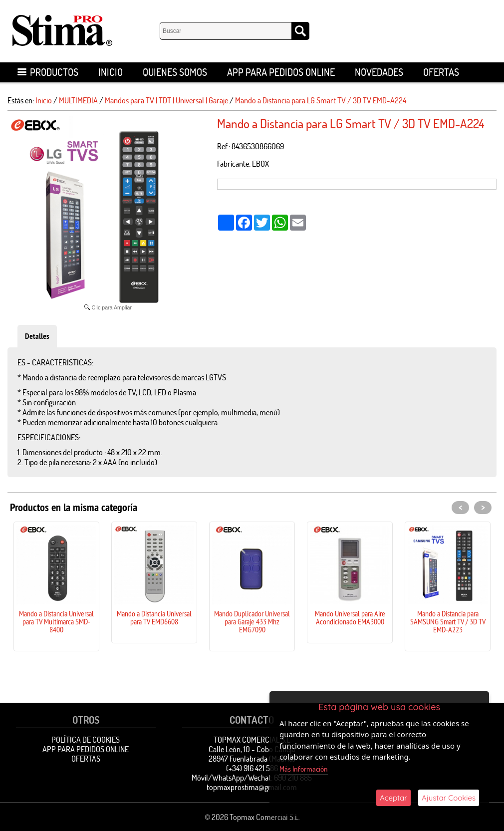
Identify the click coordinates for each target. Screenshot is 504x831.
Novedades (379, 72)
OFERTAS (441, 72)
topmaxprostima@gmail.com (252, 787)
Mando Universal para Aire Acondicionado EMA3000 (350, 617)
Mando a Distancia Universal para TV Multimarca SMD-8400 (56, 621)
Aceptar (393, 798)
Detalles (37, 336)
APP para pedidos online (281, 72)
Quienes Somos (175, 72)
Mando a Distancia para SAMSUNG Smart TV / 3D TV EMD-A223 (448, 621)
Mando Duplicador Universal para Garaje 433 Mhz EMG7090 (252, 621)
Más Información (304, 769)
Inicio (111, 72)
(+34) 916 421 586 (252, 768)
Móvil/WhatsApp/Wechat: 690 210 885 (252, 778)
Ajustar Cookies (449, 798)
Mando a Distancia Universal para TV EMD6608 (154, 617)
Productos (48, 72)
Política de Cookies (86, 740)
